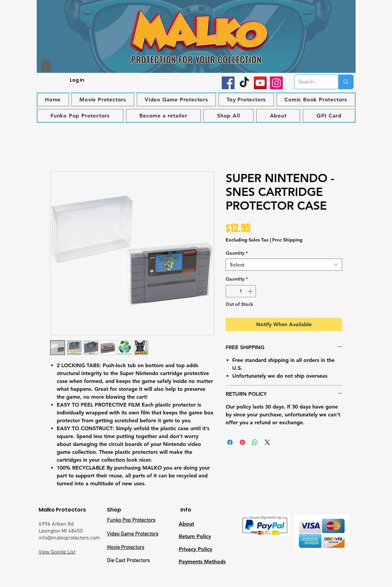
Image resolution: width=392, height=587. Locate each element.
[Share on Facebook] (230, 442)
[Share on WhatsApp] (255, 442)
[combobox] (284, 265)
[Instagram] (276, 83)
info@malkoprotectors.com (69, 538)
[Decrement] (231, 291)
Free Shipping (287, 240)
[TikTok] (244, 83)
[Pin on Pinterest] (242, 442)
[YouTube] (260, 83)
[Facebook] (228, 83)
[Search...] (311, 82)
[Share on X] (267, 442)
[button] (46, 65)
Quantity (237, 253)
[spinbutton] (241, 291)
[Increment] (251, 291)
